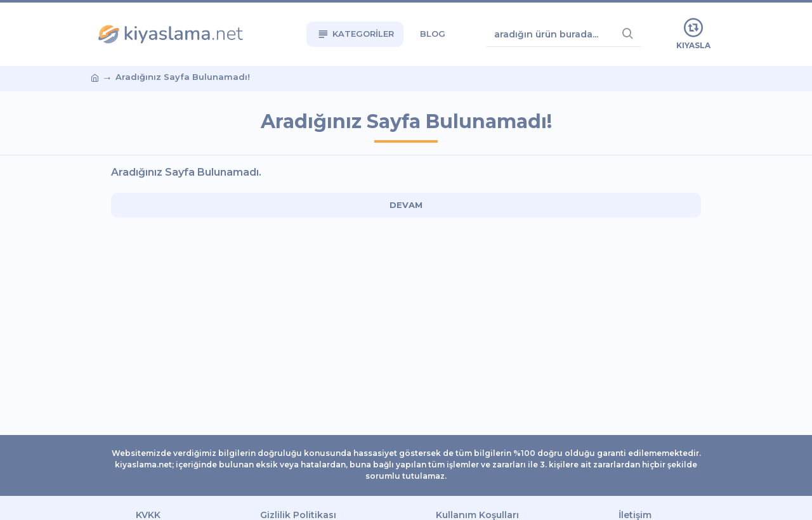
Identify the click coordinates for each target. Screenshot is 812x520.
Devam (406, 205)
